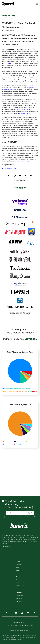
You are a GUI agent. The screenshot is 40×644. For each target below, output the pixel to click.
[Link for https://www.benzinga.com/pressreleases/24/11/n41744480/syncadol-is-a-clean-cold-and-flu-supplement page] (20, 212)
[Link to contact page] (20, 602)
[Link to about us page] (6, 546)
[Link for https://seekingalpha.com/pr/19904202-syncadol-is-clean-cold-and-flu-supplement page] (20, 225)
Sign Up (30, 513)
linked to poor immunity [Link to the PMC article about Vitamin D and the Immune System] (24, 109)
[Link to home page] (20, 526)
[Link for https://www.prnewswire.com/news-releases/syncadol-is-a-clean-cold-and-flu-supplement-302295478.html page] (20, 219)
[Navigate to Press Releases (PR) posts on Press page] (20, 564)
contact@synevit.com (9, 169)
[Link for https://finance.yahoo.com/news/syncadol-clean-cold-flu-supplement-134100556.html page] (20, 203)
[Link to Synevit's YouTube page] (20, 176)
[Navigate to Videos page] (20, 570)
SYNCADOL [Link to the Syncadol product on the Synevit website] (11, 64)
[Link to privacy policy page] (14, 631)
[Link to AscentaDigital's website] (20, 626)
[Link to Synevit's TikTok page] (25, 176)
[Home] (9, 4)
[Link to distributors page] (20, 596)
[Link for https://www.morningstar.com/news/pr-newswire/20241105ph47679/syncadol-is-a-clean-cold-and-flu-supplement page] (15, 234)
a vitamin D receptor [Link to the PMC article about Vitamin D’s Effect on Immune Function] (26, 113)
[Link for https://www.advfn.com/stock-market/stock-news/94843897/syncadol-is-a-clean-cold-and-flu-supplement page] (15, 244)
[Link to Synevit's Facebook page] (9, 176)
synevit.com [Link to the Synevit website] (26, 161)
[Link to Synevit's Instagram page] (15, 176)
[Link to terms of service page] (25, 631)
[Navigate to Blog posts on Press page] (20, 567)
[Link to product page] (20, 580)
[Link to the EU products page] (20, 586)
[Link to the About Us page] (20, 599)
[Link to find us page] (20, 583)
